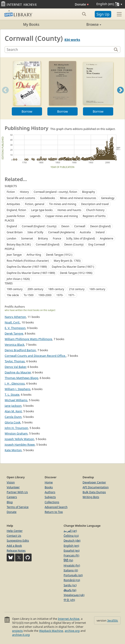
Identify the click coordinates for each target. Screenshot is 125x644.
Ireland (100, 232)
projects (17, 631)
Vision (11, 482)
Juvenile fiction (16, 216)
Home (49, 482)
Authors (50, 492)
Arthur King (34, 255)
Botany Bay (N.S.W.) (19, 244)
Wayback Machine (51, 631)
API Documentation (96, 487)
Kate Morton (13, 450)
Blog (10, 502)
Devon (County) (74, 244)
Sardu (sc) (70, 585)
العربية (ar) (70, 531)
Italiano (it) (71, 570)
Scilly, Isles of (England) (81, 238)
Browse (82, 24)
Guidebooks (47, 198)
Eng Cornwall (97, 244)
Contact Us (14, 536)
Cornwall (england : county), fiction (55, 192)
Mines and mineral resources (78, 198)
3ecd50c (113, 620)
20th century (35, 289)
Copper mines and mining (62, 216)
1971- (72, 295)
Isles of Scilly (35, 232)
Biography (89, 192)
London (11, 238)
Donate (82, 4)
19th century (15, 289)
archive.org (72, 631)
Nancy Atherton (15, 317)
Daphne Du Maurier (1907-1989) (27, 267)
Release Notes (16, 550)
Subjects (50, 497)
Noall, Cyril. (12, 322)
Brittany (43, 238)
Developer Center (94, 482)
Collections (52, 502)
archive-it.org (21, 635)
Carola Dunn (13, 417)
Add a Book (14, 546)
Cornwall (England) (48, 244)
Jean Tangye (14, 255)
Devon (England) (100, 226)
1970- (60, 295)
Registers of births (94, 216)
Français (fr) (71, 555)
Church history (95, 210)
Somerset (27, 238)
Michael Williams (16, 400)
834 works (72, 40)
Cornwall (80, 226)
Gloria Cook (13, 422)
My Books (31, 24)
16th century (97, 289)
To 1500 (29, 295)
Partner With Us (17, 492)
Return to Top (54, 512)
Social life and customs (21, 198)
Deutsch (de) (72, 540)
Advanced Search (56, 507)
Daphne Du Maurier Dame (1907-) (73, 267)
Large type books (42, 210)
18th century (56, 289)
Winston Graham (16, 433)
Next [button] (120, 96)
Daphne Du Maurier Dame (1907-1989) (31, 273)
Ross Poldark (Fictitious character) (28, 261)
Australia (85, 232)
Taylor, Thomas (15, 361)
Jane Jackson (13, 406)
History (24, 192)
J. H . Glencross (15, 383)
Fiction (11, 192)
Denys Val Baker (15, 367)
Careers (12, 497)
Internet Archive (69, 619)
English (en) (71, 546)
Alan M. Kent (13, 411)
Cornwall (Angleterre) (62, 232)
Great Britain (15, 232)
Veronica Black (14, 345)
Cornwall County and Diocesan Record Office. (35, 356)
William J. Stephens (18, 389)
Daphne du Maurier (18, 372)
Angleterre (107, 238)
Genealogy (108, 198)
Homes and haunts (69, 210)
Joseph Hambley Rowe (20, 445)
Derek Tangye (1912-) (59, 255)
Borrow (27, 111)
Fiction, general (34, 204)
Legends (35, 216)
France (57, 238)
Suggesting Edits (18, 540)
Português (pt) (73, 575)
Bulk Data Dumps (94, 492)
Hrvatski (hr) (72, 565)
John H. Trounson (16, 428)
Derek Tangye (14, 333)
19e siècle (13, 295)
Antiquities (13, 204)
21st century (77, 289)
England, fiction (16, 210)
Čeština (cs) (71, 536)
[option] (27, 88)
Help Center (15, 531)
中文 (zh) (69, 600)
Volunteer (13, 487)
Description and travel (95, 204)
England (12, 226)
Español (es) (72, 550)
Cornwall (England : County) (39, 226)
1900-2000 (45, 295)
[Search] (59, 50)
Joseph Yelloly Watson (19, 439)
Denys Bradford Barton (20, 350)
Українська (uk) (74, 595)
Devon (65, 226)
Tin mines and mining (63, 204)
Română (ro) (72, 580)
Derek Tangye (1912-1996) (76, 273)
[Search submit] (84, 14)
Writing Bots (91, 497)
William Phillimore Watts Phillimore (28, 339)
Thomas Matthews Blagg (21, 378)
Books (49, 487)
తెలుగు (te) (70, 590)
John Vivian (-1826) (18, 279)
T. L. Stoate (12, 395)
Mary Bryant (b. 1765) (67, 261)
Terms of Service (18, 507)
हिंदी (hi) (68, 560)
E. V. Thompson (15, 328)
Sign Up (103, 14)
